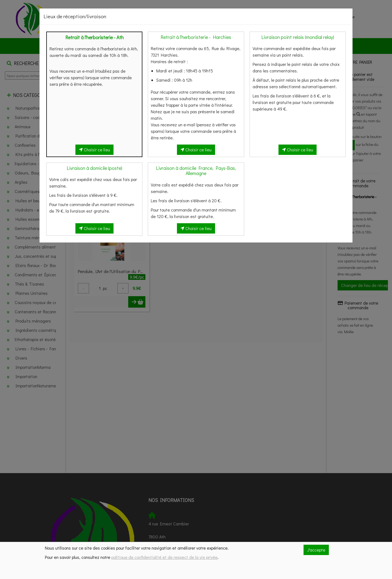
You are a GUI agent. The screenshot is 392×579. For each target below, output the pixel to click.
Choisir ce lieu (94, 150)
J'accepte (316, 550)
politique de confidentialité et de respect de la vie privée (164, 557)
